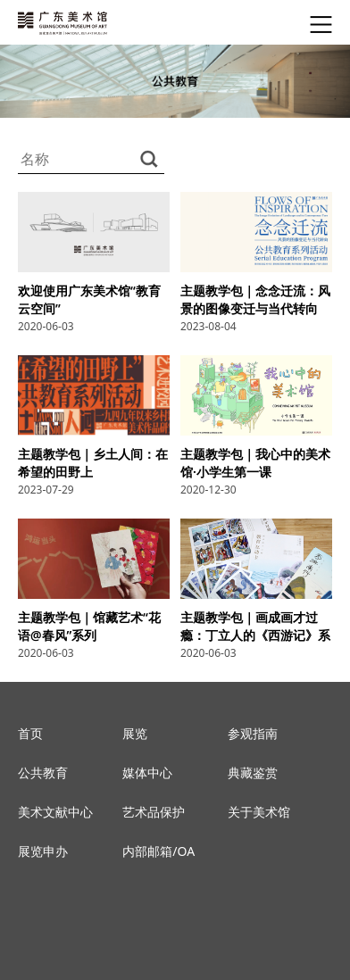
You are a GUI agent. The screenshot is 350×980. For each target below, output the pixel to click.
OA (187, 851)
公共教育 (43, 772)
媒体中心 (147, 772)
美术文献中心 (55, 812)
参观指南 (253, 733)
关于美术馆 (259, 812)
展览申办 (43, 851)
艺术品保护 (154, 812)
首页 (30, 733)
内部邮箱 (147, 851)
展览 (135, 733)
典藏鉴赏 (253, 772)
